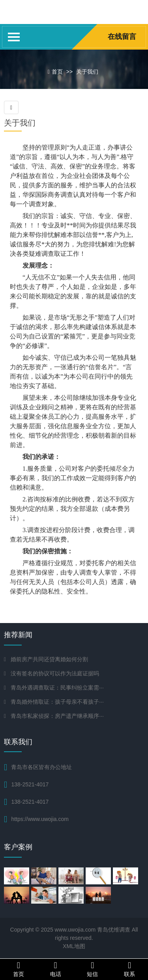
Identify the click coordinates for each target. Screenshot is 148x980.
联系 (129, 969)
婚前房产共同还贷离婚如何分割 (49, 659)
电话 (56, 969)
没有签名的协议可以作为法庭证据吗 (55, 673)
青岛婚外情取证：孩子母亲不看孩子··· (57, 702)
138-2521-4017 (30, 802)
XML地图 (74, 946)
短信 (93, 969)
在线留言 (122, 37)
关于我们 (87, 72)
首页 (57, 72)
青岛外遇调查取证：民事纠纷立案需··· (57, 688)
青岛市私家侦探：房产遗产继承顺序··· (57, 716)
